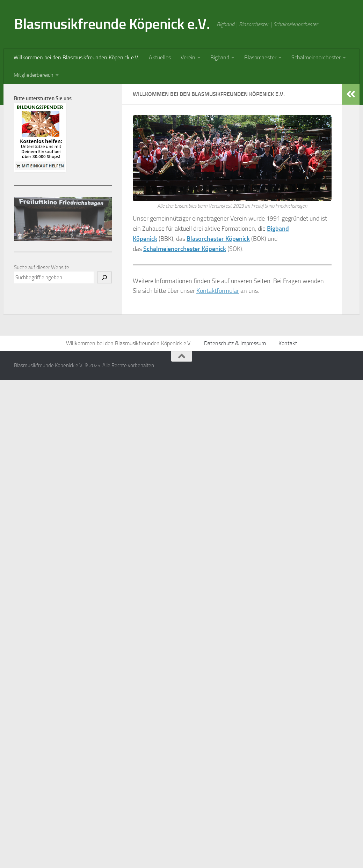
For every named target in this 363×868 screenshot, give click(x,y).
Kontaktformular (218, 291)
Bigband (220, 57)
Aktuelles (160, 57)
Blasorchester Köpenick (218, 239)
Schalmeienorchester (316, 57)
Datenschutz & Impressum (235, 343)
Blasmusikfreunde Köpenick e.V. (112, 24)
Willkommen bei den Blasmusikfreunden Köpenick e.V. (76, 57)
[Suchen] (104, 277)
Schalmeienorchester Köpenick (185, 249)
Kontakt (288, 343)
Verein (188, 57)
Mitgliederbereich (34, 75)
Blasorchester (260, 57)
